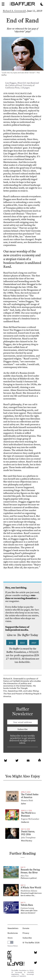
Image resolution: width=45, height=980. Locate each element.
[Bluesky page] (35, 953)
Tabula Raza (27, 905)
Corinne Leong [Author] (27, 908)
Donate (26, 928)
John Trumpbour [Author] (28, 837)
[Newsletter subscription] (22, 729)
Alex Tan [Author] (25, 876)
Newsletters (13, 928)
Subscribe (27, 937)
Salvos (24, 804)
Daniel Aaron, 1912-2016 (28, 833)
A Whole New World (31, 888)
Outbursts (25, 822)
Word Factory (27, 841)
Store (10, 937)
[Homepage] (22, 4)
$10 (11, 642)
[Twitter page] (35, 963)
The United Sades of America (30, 796)
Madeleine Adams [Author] (29, 891)
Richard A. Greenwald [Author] (14, 11)
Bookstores (13, 933)
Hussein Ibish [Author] (27, 800)
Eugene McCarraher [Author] (30, 819)
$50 (22, 642)
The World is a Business (28, 814)
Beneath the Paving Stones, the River (30, 871)
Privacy (26, 933)
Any (34, 642)
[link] (5, 761)
